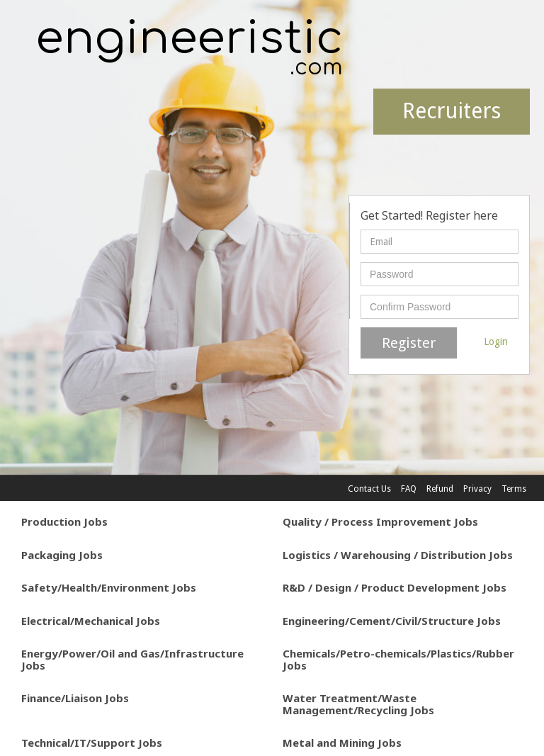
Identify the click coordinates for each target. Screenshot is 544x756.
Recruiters (452, 111)
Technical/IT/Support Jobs (92, 743)
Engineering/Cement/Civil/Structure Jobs (392, 621)
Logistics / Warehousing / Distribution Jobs (398, 555)
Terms (514, 489)
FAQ (409, 489)
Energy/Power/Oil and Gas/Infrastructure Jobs (132, 659)
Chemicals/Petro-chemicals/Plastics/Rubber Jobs (398, 659)
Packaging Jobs (62, 555)
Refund (440, 489)
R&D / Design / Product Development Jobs (395, 587)
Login (496, 342)
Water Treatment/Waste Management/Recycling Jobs (358, 704)
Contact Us (369, 489)
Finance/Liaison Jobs (75, 698)
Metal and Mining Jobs (342, 743)
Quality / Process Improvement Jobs (380, 521)
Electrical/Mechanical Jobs (91, 621)
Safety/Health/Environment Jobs (109, 587)
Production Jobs (64, 521)
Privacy (477, 489)
